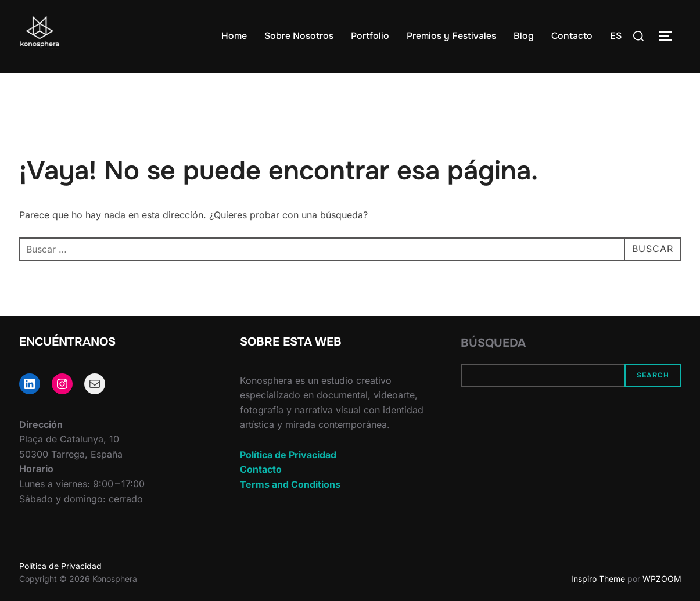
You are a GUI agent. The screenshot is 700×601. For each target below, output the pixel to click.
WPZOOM (662, 579)
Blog (524, 36)
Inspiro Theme (598, 579)
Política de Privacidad (288, 455)
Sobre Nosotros (299, 36)
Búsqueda (493, 343)
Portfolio (370, 36)
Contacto (572, 36)
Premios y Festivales (451, 36)
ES (616, 36)
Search (653, 375)
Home (234, 36)
